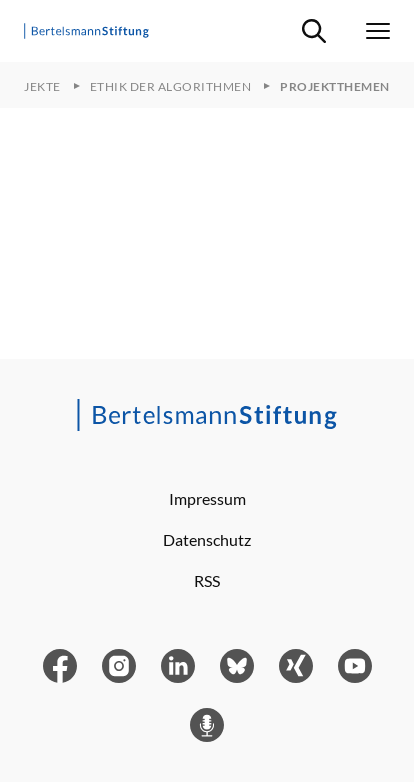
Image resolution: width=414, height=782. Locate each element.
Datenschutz (207, 539)
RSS (207, 580)
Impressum (207, 498)
